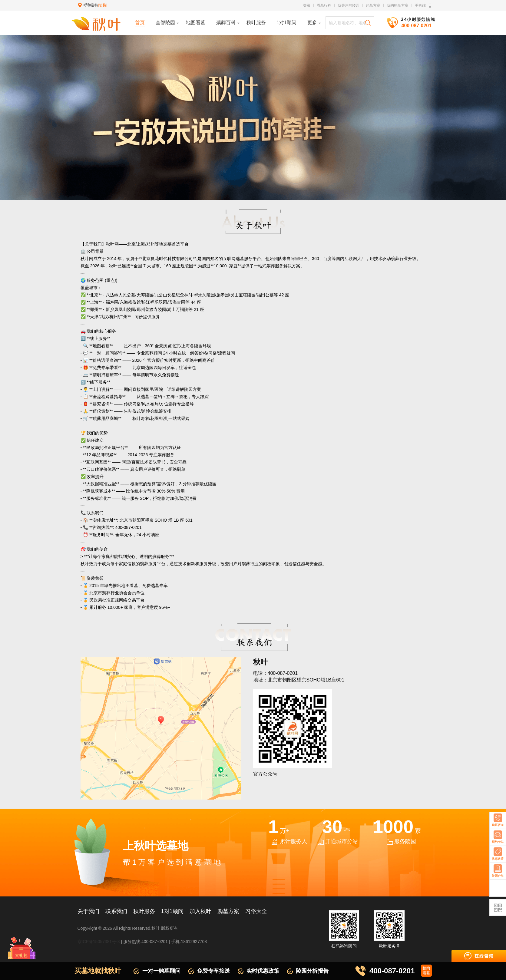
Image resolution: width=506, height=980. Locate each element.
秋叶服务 (144, 911)
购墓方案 (373, 5)
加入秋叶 (200, 911)
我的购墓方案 (398, 5)
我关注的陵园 (349, 5)
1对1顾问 (172, 911)
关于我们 (88, 911)
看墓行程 (324, 5)
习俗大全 (256, 911)
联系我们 (116, 911)
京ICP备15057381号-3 (99, 942)
